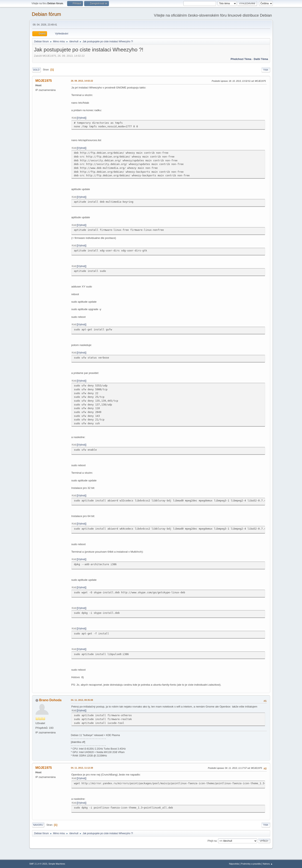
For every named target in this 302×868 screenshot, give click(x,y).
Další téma (261, 59)
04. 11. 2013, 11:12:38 (82, 768)
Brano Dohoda (50, 700)
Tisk (266, 70)
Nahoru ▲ (268, 864)
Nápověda (234, 864)
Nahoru (38, 825)
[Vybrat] (82, 118)
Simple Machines (57, 864)
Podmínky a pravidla (251, 864)
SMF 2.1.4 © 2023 (38, 864)
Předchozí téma (241, 59)
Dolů (36, 70)
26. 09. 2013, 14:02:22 (82, 81)
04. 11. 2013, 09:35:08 (82, 700)
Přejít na (212, 841)
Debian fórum (46, 14)
